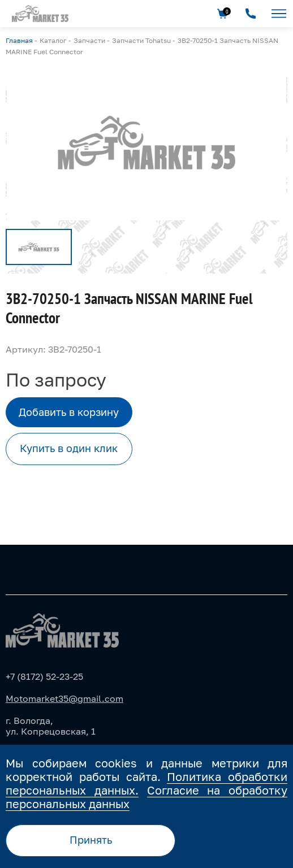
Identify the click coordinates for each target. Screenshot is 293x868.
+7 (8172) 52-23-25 (44, 676)
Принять (91, 840)
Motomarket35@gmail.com (64, 698)
